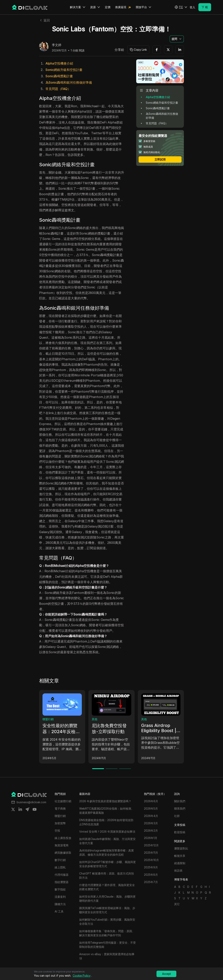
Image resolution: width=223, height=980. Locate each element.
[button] (181, 7)
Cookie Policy (82, 976)
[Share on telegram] (27, 809)
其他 (95, 719)
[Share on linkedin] (20, 809)
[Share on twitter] (13, 809)
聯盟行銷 (48, 719)
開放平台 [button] (144, 7)
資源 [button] (95, 7)
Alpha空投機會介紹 (59, 63)
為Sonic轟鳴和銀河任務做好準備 (69, 82)
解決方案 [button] (78, 7)
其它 (177, 904)
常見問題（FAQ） (58, 89)
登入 (192, 7)
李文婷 (57, 45)
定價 (108, 7)
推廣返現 (121, 7)
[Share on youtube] (35, 809)
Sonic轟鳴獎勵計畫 (59, 76)
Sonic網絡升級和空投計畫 (64, 70)
